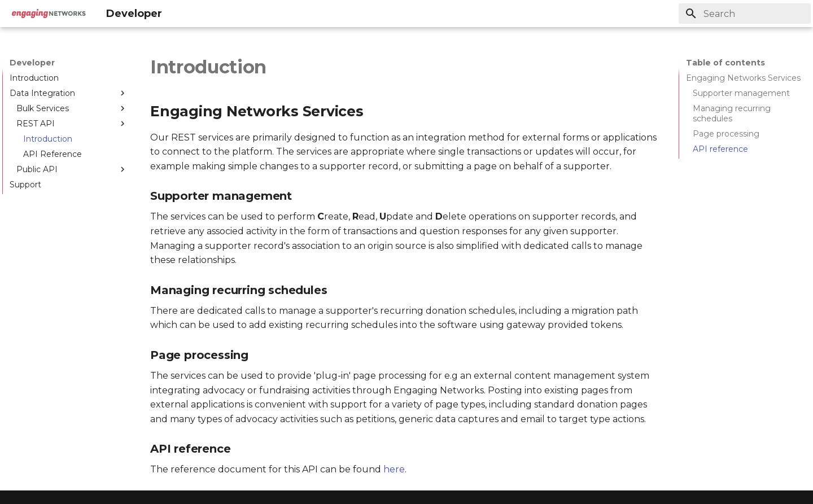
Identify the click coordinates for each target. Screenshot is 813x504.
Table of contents (725, 63)
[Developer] (49, 14)
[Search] (745, 14)
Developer (32, 63)
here (394, 469)
